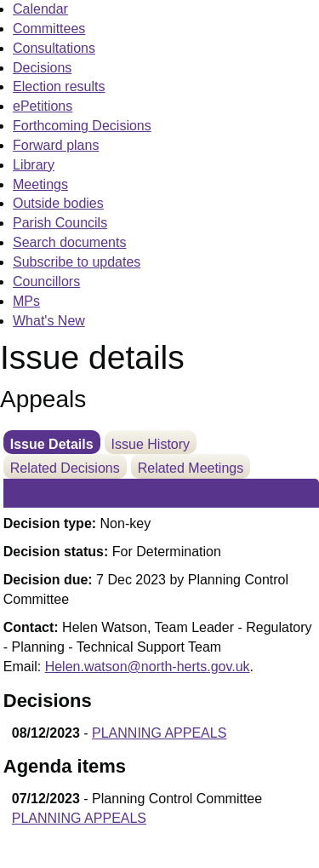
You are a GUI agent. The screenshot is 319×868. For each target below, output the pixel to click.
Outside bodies (58, 203)
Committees (49, 29)
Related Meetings (191, 468)
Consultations (54, 48)
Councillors (46, 282)
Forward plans (56, 145)
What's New (49, 321)
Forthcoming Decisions (82, 126)
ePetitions (43, 106)
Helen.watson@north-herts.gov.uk (148, 667)
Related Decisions (65, 468)
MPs (26, 301)
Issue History (151, 444)
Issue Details (52, 444)
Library (34, 165)
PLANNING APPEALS (159, 733)
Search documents (69, 242)
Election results (59, 86)
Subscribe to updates (77, 262)
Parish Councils (60, 223)
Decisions (42, 68)
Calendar (40, 9)
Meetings (40, 184)
